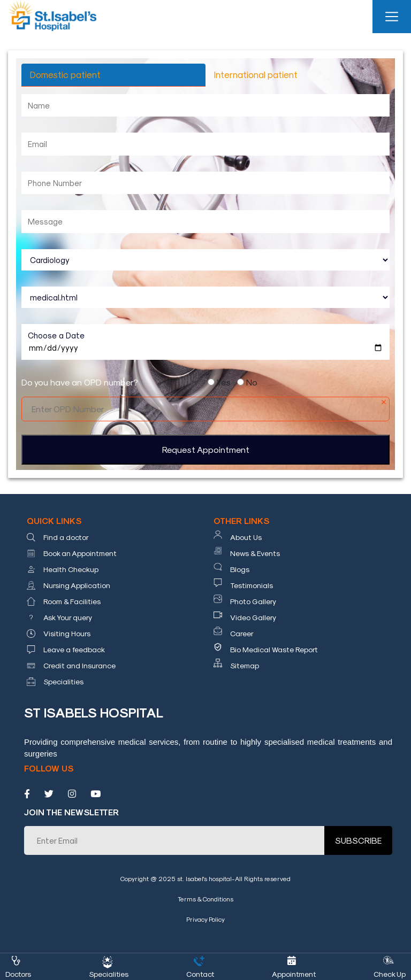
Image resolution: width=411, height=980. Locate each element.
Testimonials (252, 585)
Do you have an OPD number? (80, 382)
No (252, 382)
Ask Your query (68, 617)
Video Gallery (253, 617)
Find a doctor (66, 537)
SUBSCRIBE (358, 840)
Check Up (390, 974)
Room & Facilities (72, 601)
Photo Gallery (253, 601)
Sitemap (245, 665)
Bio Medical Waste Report (274, 649)
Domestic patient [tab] (65, 74)
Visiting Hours (67, 633)
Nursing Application (77, 585)
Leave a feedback (74, 649)
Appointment (294, 974)
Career (242, 633)
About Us (246, 537)
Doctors (18, 974)
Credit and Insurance (79, 665)
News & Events (255, 553)
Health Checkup (71, 569)
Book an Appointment (80, 553)
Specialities (63, 681)
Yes (224, 382)
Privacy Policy (205, 919)
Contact (200, 974)
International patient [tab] (256, 74)
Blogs (240, 569)
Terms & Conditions (205, 899)
